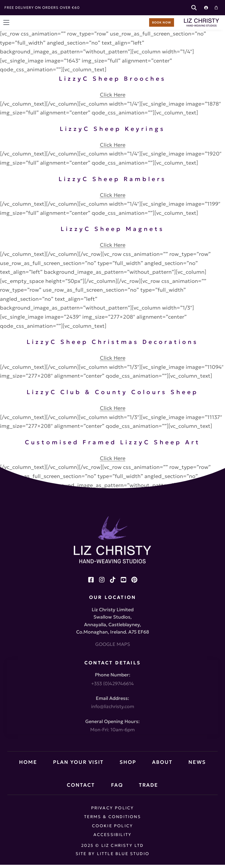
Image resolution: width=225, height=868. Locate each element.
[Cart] (216, 8)
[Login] (206, 8)
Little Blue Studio (123, 854)
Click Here (113, 95)
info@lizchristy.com (113, 706)
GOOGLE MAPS (113, 644)
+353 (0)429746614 (112, 683)
